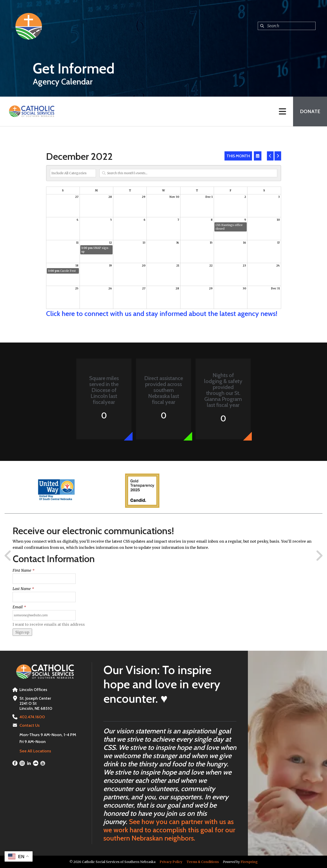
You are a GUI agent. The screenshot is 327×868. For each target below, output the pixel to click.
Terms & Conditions (203, 862)
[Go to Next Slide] (319, 556)
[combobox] (287, 26)
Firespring (249, 862)
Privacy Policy (171, 862)
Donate (310, 111)
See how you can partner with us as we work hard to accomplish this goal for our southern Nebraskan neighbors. (169, 830)
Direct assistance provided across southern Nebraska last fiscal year (164, 390)
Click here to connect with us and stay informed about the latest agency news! (162, 314)
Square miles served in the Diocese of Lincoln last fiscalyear (104, 390)
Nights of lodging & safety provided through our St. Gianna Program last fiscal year (223, 390)
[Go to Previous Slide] (8, 556)
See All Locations (35, 751)
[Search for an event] (188, 173)
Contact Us (30, 725)
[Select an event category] (73, 173)
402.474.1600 (32, 717)
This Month (238, 156)
